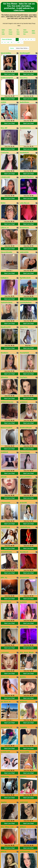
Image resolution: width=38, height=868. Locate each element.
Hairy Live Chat (3, 32)
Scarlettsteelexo (25, 118)
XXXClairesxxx (25, 740)
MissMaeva (5, 311)
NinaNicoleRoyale (26, 375)
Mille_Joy (4, 504)
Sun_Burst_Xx (6, 611)
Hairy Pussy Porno (10, 32)
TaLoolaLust (24, 482)
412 (19, 42)
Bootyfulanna (24, 203)
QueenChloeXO (6, 526)
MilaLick (4, 740)
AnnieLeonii (5, 590)
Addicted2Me (24, 224)
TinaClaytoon (5, 805)
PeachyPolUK (24, 311)
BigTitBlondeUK (25, 246)
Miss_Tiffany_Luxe (7, 719)
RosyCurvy (24, 762)
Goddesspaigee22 (7, 74)
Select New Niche (22, 48)
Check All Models (7, 39)
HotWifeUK (5, 397)
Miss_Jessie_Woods (27, 569)
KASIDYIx (23, 676)
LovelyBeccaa (6, 783)
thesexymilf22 (24, 654)
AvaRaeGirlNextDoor (27, 160)
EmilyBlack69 (5, 654)
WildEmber (23, 611)
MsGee (3, 182)
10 (8, 42)
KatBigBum (5, 246)
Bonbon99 (23, 440)
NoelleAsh (23, 526)
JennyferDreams (6, 482)
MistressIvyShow (7, 375)
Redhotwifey (5, 676)
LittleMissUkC (6, 160)
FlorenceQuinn (25, 397)
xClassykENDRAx (26, 418)
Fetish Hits (19, 865)
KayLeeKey (24, 74)
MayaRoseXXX (6, 289)
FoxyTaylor (24, 332)
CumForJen (5, 139)
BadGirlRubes (24, 95)
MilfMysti (23, 719)
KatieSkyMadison (26, 268)
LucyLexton (5, 569)
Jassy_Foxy (24, 289)
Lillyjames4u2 (5, 440)
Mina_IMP (4, 118)
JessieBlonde (5, 461)
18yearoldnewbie (7, 224)
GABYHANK (24, 698)
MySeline (23, 590)
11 (12, 42)
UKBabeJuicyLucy (7, 353)
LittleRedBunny (25, 461)
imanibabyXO (24, 139)
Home (12, 48)
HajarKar (4, 698)
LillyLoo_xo (5, 203)
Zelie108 (4, 418)
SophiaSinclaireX (7, 268)
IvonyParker (24, 783)
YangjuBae (23, 633)
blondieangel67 (25, 53)
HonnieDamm (5, 547)
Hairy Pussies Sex (26, 32)
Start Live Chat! (9, 71)
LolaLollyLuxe (25, 182)
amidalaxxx (24, 353)
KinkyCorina (24, 547)
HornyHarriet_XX (6, 633)
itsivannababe (24, 504)
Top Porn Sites (18, 32)
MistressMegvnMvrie (8, 762)
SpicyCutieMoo (6, 53)
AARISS (3, 95)
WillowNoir (4, 332)
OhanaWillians (25, 805)
